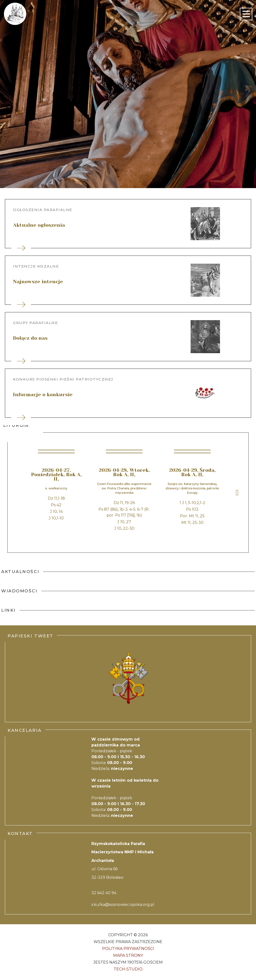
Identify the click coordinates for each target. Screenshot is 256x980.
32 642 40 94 (104, 893)
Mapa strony (128, 955)
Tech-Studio (128, 969)
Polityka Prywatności (128, 949)
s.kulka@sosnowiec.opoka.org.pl (123, 905)
